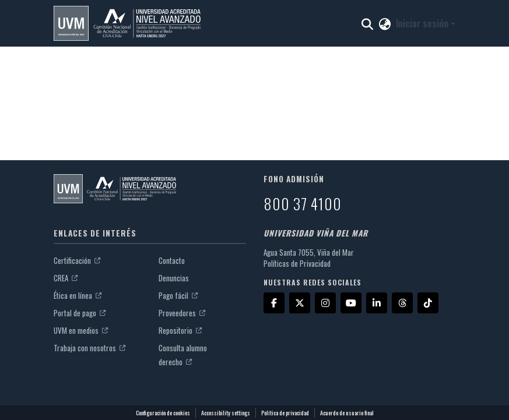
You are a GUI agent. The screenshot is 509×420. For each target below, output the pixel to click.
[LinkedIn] (377, 303)
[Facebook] (274, 303)
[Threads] (402, 303)
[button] (127, 23)
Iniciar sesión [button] (423, 23)
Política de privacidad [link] (285, 413)
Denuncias (174, 278)
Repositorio (180, 330)
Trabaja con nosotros (89, 348)
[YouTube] (351, 303)
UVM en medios (81, 330)
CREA (66, 278)
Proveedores (182, 313)
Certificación (77, 260)
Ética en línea (78, 295)
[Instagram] (325, 303)
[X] (300, 303)
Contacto (172, 260)
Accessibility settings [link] (226, 413)
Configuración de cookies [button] (163, 413)
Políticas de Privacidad (297, 263)
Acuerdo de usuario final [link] (347, 413)
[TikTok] (428, 303)
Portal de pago (80, 313)
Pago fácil (178, 295)
